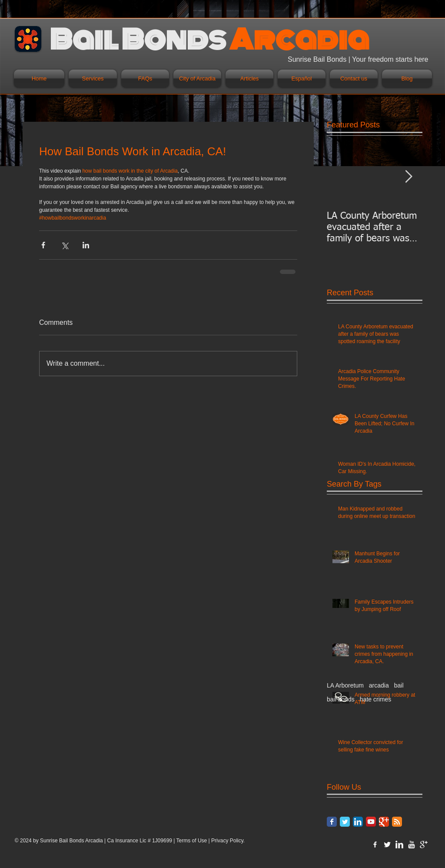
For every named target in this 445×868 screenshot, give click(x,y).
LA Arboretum (345, 685)
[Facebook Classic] (332, 822)
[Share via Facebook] (43, 245)
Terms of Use (192, 841)
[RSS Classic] (397, 822)
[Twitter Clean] (387, 845)
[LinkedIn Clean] (399, 845)
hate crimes (375, 699)
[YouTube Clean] (412, 845)
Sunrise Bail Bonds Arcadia (71, 841)
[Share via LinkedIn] (86, 245)
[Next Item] (408, 177)
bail (399, 685)
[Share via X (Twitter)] (65, 245)
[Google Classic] (384, 822)
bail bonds (341, 699)
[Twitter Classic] (345, 822)
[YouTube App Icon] (371, 822)
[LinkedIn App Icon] (358, 822)
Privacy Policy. (228, 841)
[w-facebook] (375, 845)
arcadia (379, 685)
